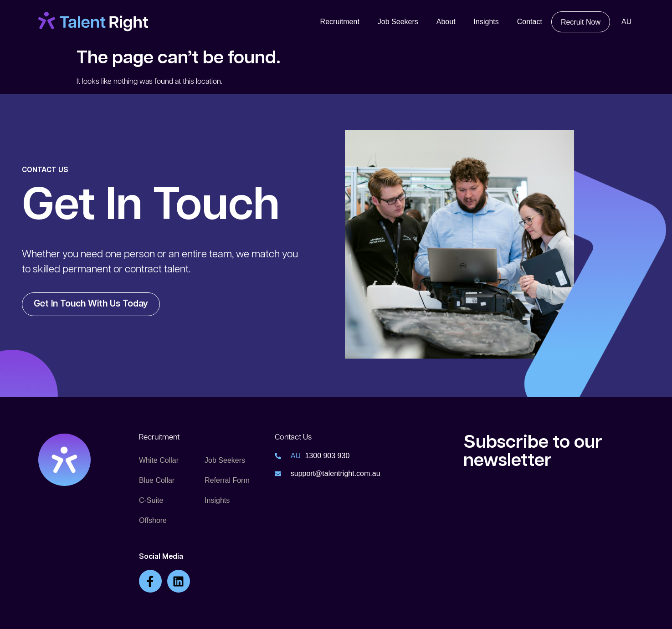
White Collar (159, 460)
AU (626, 22)
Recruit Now (581, 22)
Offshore (153, 520)
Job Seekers (398, 22)
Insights (486, 22)
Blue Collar (157, 480)
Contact (530, 22)
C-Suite (151, 500)
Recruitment (340, 22)
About (446, 22)
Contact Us (293, 437)
